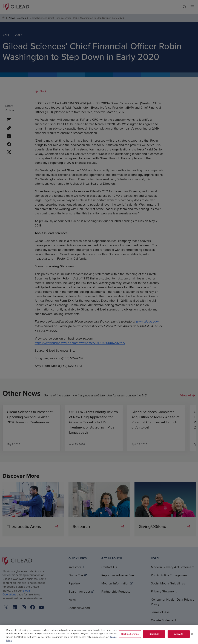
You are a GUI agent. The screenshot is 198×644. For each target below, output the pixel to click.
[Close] (192, 634)
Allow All (179, 634)
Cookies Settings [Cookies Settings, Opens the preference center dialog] (130, 634)
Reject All (154, 634)
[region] (99, 634)
